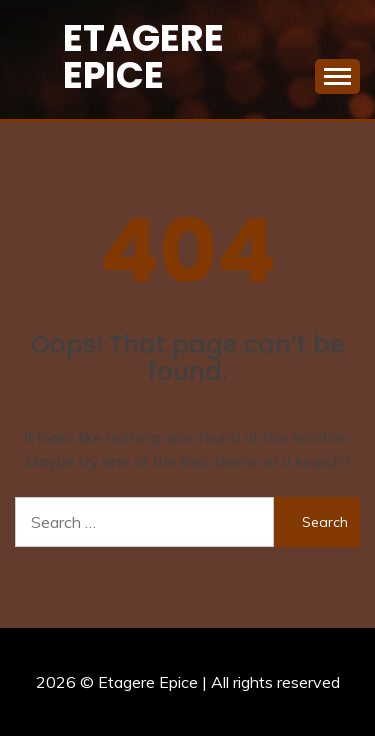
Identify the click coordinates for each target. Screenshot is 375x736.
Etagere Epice (143, 56)
